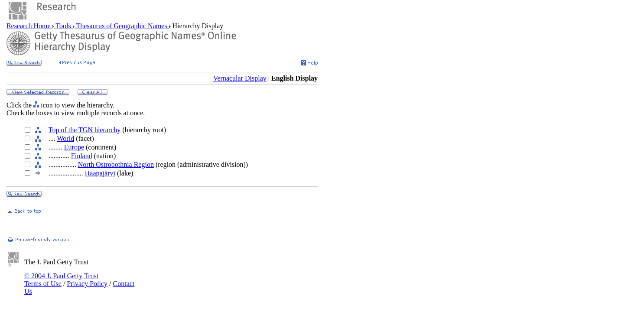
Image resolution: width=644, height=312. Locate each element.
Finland (82, 156)
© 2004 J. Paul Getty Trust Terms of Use (61, 280)
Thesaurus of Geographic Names (122, 26)
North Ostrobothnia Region (116, 164)
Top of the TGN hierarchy (85, 130)
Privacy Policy (87, 284)
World (66, 138)
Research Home (29, 26)
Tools (63, 26)
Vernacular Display (240, 78)
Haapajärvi (100, 173)
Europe (74, 147)
